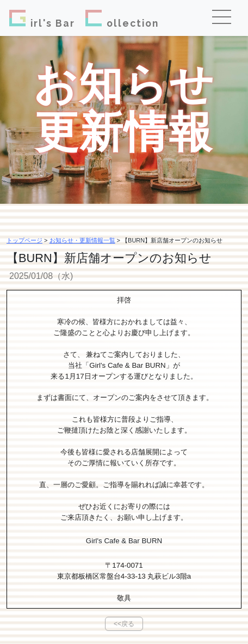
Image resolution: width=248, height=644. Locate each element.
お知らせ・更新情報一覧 (82, 240)
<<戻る (124, 624)
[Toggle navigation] (226, 18)
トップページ (24, 240)
